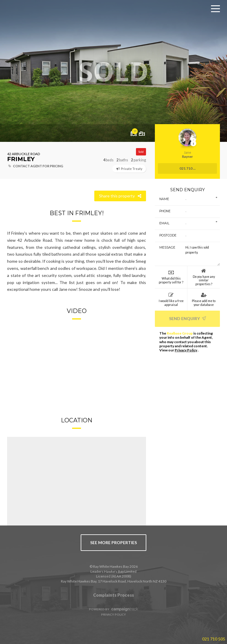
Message (166, 248)
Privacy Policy (186, 350)
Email (164, 223)
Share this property (120, 196)
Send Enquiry (188, 318)
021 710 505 (214, 639)
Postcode (166, 235)
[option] (113, 71)
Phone (165, 211)
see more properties (113, 542)
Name (164, 199)
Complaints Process (113, 595)
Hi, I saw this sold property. (200, 254)
